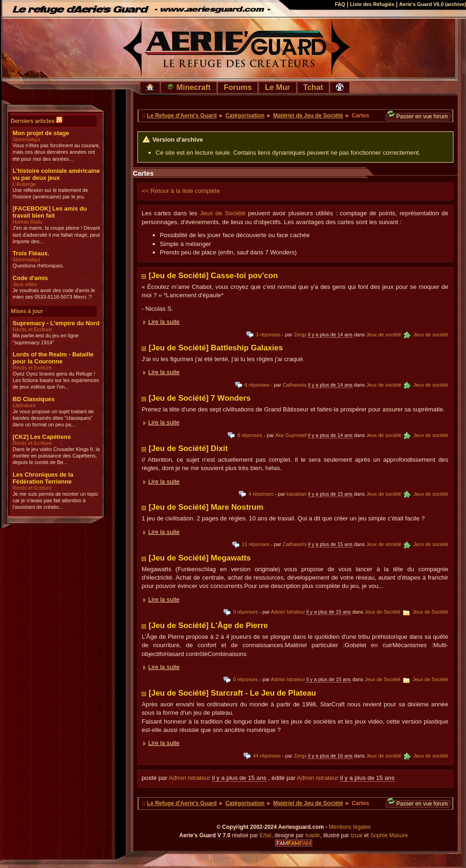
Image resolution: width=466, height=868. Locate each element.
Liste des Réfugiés (372, 4)
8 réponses (245, 435)
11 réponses (251, 544)
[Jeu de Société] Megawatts (200, 558)
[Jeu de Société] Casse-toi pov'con (213, 276)
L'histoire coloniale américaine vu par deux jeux (56, 174)
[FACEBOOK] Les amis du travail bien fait (50, 212)
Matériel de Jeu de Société (308, 116)
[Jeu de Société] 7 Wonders (200, 398)
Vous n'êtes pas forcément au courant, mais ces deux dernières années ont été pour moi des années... (56, 152)
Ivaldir (313, 835)
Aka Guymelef (291, 435)
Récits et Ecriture (32, 329)
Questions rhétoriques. (38, 266)
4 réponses (256, 494)
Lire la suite (164, 322)
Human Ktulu (27, 222)
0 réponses (240, 612)
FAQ (340, 4)
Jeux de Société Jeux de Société (406, 612)
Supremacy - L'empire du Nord (56, 323)
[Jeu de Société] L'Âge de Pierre (208, 625)
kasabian (297, 494)
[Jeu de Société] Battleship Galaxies (216, 348)
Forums (238, 87)
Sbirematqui (26, 139)
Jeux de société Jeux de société (407, 335)
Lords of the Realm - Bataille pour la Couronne (53, 358)
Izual (356, 835)
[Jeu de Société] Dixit (188, 448)
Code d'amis (30, 278)
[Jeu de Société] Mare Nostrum (206, 507)
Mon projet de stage (41, 133)
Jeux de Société (223, 213)
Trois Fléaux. (31, 253)
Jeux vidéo (25, 284)
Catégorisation (245, 116)
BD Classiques (34, 399)
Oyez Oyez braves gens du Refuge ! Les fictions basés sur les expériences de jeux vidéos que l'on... (56, 380)
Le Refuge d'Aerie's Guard (182, 116)
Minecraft (189, 87)
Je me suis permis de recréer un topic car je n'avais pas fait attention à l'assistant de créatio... (55, 501)
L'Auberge (24, 184)
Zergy (300, 335)
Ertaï (265, 835)
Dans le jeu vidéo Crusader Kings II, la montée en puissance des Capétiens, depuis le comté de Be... (56, 456)
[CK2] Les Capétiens (42, 437)
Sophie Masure (389, 835)
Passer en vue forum (418, 116)
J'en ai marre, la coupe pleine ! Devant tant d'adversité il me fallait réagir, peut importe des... (56, 235)
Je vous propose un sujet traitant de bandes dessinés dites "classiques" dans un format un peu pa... (53, 418)
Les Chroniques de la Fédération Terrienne (43, 478)
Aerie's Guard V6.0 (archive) (432, 4)
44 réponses (262, 756)
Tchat (313, 87)
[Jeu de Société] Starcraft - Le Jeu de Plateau (232, 693)
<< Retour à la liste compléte (181, 191)
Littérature (24, 405)
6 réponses (252, 385)
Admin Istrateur (288, 612)
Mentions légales (350, 827)
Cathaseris (295, 385)
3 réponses (263, 335)
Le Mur (277, 87)
